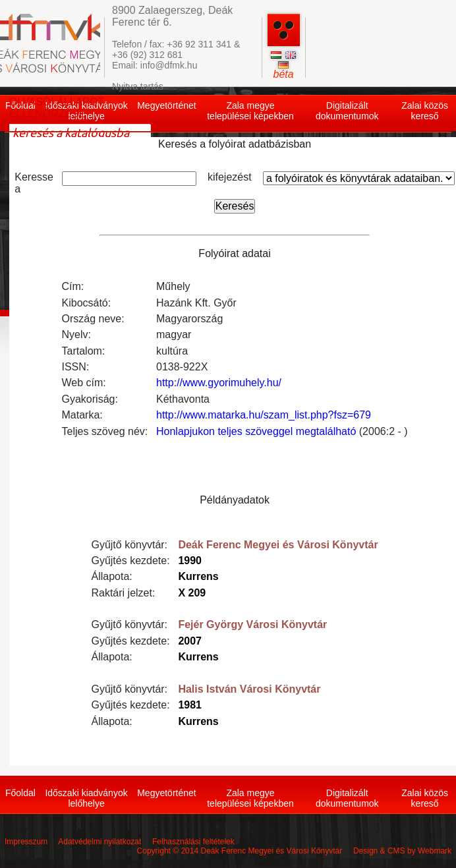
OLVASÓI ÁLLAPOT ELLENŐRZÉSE (57, 108)
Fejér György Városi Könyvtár (252, 624)
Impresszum (26, 842)
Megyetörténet (167, 105)
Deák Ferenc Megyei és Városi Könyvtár (278, 545)
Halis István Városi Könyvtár (249, 689)
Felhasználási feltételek (193, 842)
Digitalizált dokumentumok (347, 111)
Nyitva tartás (138, 86)
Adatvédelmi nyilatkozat (100, 842)
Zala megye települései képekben (250, 111)
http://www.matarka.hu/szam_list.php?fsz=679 (264, 415)
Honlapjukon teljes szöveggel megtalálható (256, 431)
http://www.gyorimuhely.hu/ (219, 383)
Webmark (435, 851)
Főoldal (20, 793)
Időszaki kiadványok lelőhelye (86, 798)
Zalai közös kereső (425, 111)
